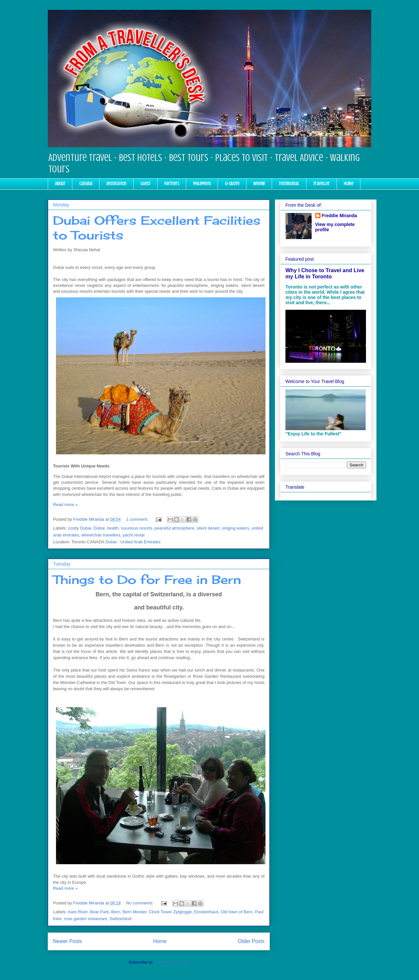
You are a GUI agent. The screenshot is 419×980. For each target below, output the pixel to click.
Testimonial (289, 184)
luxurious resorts (136, 528)
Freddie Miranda (339, 216)
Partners (172, 184)
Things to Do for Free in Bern (147, 580)
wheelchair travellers (101, 535)
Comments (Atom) (172, 962)
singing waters (236, 528)
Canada (86, 184)
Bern (116, 912)
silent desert (208, 528)
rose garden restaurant (85, 919)
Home (348, 184)
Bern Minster (135, 912)
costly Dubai (80, 528)
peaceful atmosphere (174, 528)
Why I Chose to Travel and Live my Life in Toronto (325, 273)
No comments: (140, 903)
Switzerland (120, 919)
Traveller (321, 184)
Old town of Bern (237, 912)
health (113, 528)
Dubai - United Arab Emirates (133, 542)
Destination (116, 184)
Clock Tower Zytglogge (170, 912)
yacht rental (133, 535)
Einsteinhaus (206, 912)
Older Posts (251, 941)
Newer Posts (67, 941)
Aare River (78, 912)
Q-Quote (232, 184)
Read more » (65, 505)
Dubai (99, 528)
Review (259, 184)
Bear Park (100, 912)
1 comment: (138, 519)
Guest (145, 184)
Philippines (202, 184)
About (60, 184)
